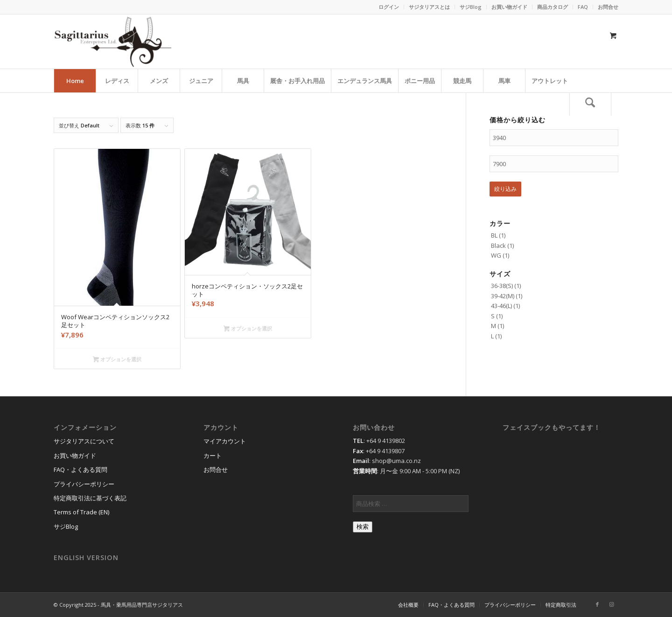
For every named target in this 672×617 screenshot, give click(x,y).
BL (494, 235)
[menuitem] (389, 7)
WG (496, 255)
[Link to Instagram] (611, 604)
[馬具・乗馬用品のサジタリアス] (112, 42)
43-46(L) (501, 306)
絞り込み (505, 189)
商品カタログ (553, 7)
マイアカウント (225, 441)
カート (213, 456)
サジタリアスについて (84, 441)
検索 (363, 527)
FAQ (583, 7)
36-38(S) (502, 286)
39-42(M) (503, 296)
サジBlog (471, 7)
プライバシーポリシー (84, 484)
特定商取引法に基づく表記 (90, 498)
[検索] (590, 104)
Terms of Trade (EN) (81, 512)
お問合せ (608, 7)
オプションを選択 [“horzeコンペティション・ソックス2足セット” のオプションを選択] (248, 329)
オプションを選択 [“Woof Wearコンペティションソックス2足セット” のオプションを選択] (117, 360)
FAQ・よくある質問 (80, 470)
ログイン (389, 7)
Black (498, 245)
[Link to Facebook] (597, 604)
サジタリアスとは (429, 7)
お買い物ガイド (509, 7)
